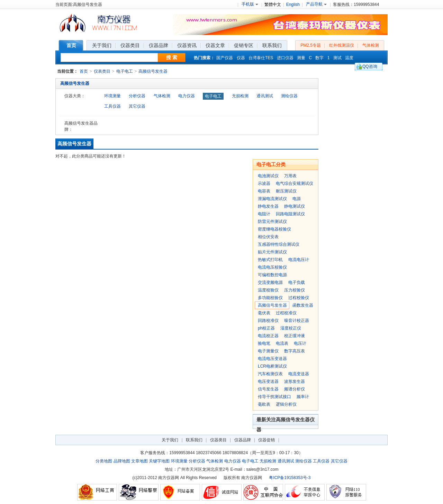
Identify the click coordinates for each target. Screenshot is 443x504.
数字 (319, 58)
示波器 (264, 183)
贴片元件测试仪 (272, 252)
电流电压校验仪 (272, 267)
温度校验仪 (268, 290)
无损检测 (240, 96)
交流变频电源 (270, 282)
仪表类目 (102, 71)
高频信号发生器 (153, 71)
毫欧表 (264, 404)
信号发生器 (268, 389)
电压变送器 (268, 381)
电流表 (282, 343)
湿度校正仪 (291, 328)
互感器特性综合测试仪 (279, 244)
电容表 (264, 191)
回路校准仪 (268, 321)
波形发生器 (295, 381)
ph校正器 (266, 328)
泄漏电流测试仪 (272, 199)
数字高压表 (295, 351)
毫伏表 (264, 313)
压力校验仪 (295, 290)
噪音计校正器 (297, 321)
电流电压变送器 (272, 359)
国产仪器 (225, 58)
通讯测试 (265, 96)
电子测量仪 (268, 351)
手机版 (250, 4)
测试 (337, 58)
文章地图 (139, 461)
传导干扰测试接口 (274, 397)
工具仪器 (112, 106)
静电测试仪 (295, 206)
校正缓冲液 (295, 336)
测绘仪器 (289, 96)
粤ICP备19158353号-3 (290, 478)
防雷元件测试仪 (272, 222)
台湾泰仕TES (261, 58)
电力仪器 (187, 96)
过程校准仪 (286, 313)
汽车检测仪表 (270, 374)
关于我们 (170, 440)
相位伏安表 (268, 237)
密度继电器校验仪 (274, 229)
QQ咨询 (370, 66)
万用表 (290, 176)
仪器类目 (218, 440)
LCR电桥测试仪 (272, 366)
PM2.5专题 (311, 45)
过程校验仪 (299, 298)
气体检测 (371, 45)
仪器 (241, 58)
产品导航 (316, 4)
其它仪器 (137, 106)
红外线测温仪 (342, 45)
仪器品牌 (243, 440)
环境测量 (112, 96)
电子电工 (125, 71)
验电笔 (264, 343)
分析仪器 (137, 96)
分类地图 (104, 461)
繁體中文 (273, 4)
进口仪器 (285, 58)
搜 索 (172, 57)
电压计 (300, 343)
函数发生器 (303, 305)
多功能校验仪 (270, 298)
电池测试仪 (268, 176)
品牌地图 (122, 461)
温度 (349, 58)
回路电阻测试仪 (290, 214)
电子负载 (297, 282)
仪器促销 (266, 440)
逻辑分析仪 (286, 404)
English (293, 4)
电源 (297, 199)
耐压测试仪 (286, 191)
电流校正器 (268, 336)
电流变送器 (299, 374)
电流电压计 (299, 260)
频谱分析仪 (295, 389)
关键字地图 (159, 461)
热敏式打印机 (270, 260)
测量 (301, 58)
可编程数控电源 (272, 275)
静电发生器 (268, 206)
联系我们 (194, 440)
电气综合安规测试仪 (295, 183)
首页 (84, 71)
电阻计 (264, 214)
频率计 (303, 397)
